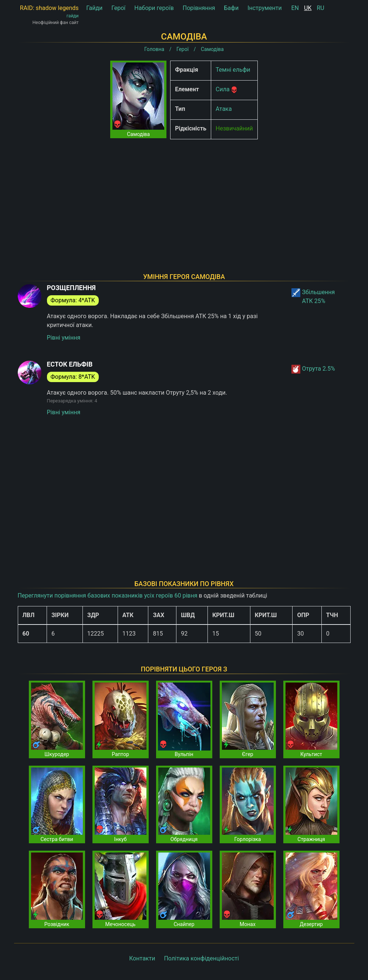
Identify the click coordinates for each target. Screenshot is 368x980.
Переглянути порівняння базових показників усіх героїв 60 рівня (108, 596)
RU (320, 8)
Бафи (232, 8)
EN (295, 8)
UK (308, 8)
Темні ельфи (233, 70)
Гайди (94, 8)
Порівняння (199, 8)
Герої (118, 8)
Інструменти (265, 8)
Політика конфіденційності (201, 958)
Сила (223, 89)
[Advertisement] (184, 197)
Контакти (142, 958)
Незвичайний (234, 128)
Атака (224, 109)
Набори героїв (154, 8)
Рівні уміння (64, 338)
